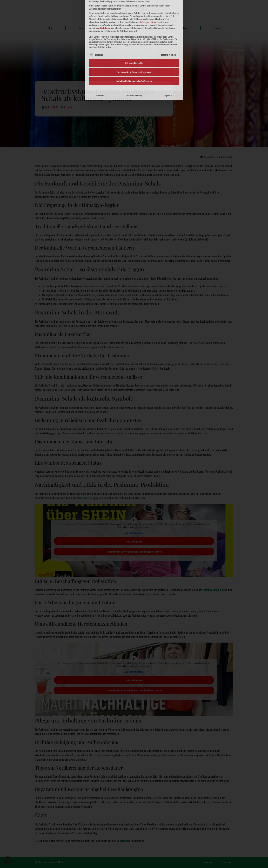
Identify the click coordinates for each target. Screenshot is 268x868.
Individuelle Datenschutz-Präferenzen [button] (134, 27)
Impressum (168, 41)
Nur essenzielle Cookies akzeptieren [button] (134, 18)
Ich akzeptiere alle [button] (134, 9)
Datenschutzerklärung (134, 41)
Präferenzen (100, 41)
